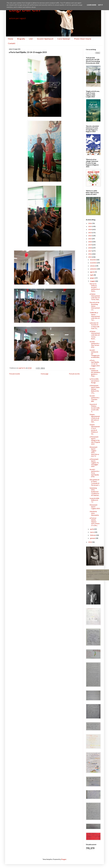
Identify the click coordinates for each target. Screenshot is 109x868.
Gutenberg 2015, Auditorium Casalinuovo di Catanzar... (95, 492)
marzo (92, 532)
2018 (90, 248)
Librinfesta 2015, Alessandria (94, 513)
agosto (92, 272)
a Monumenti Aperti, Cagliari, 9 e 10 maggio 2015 (94, 463)
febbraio (93, 535)
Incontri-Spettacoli (45, 39)
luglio (92, 275)
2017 (90, 251)
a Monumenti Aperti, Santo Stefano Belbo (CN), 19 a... (95, 389)
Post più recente (15, 374)
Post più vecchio (74, 374)
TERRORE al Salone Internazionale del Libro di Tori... (95, 316)
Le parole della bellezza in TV (94, 500)
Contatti (12, 43)
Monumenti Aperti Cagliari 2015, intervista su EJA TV (94, 452)
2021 (90, 239)
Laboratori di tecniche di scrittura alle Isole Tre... (94, 326)
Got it (100, 5)
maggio (93, 281)
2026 (90, 223)
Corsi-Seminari (64, 39)
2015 (90, 257)
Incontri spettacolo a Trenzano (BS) (94, 398)
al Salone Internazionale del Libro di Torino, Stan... (95, 297)
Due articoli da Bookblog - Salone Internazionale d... (95, 306)
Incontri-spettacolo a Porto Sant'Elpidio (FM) (94, 473)
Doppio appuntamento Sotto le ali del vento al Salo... (95, 418)
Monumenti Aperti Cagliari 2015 (95, 507)
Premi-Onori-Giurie (83, 39)
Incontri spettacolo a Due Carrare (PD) (94, 344)
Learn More (91, 5)
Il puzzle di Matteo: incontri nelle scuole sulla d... (95, 408)
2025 (90, 226)
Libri (31, 39)
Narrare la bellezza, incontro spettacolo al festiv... (95, 287)
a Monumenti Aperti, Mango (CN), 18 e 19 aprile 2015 (95, 440)
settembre (94, 269)
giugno (92, 278)
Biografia (21, 39)
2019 (90, 245)
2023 (90, 233)
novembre (94, 263)
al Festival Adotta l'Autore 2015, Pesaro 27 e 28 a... (95, 522)
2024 (90, 229)
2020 (90, 242)
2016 (90, 254)
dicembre (93, 260)
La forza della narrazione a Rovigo (94, 381)
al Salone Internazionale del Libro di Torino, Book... (95, 335)
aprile (92, 529)
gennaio (93, 538)
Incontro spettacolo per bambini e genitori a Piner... (95, 372)
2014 (90, 542)
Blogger (64, 859)
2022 (90, 236)
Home (11, 39)
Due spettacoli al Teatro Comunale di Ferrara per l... (95, 482)
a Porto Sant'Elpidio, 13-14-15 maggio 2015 (95, 363)
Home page (45, 374)
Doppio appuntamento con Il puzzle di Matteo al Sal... (95, 429)
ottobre (93, 266)
